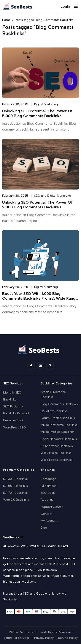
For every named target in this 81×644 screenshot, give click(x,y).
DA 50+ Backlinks (16, 486)
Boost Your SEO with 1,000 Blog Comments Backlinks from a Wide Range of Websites (40, 298)
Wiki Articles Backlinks (56, 453)
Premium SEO (13, 420)
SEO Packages (13, 406)
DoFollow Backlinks (54, 411)
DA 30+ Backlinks (15, 479)
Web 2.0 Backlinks (16, 500)
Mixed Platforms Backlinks (59, 425)
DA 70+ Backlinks (15, 493)
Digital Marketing (46, 104)
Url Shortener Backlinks (57, 446)
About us (47, 500)
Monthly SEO (12, 393)
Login (65, 6)
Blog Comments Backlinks (59, 404)
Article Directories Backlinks (53, 395)
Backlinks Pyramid (16, 413)
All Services (48, 486)
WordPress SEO (15, 427)
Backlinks (10, 400)
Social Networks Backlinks (59, 439)
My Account (49, 521)
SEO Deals (48, 493)
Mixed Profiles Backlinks (57, 432)
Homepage (48, 479)
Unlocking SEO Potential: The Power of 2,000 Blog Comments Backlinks (37, 205)
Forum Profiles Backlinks (58, 418)
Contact (46, 514)
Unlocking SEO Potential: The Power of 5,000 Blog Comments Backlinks (37, 114)
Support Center (52, 507)
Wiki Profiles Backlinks (56, 460)
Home (6, 20)
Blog (44, 528)
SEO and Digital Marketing (53, 196)
